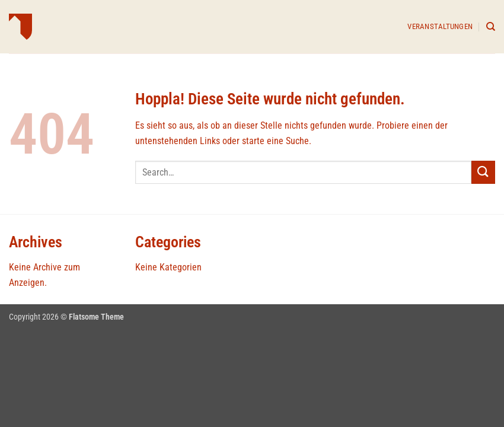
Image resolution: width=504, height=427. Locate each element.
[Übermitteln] (483, 172)
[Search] (491, 27)
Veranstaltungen (440, 26)
